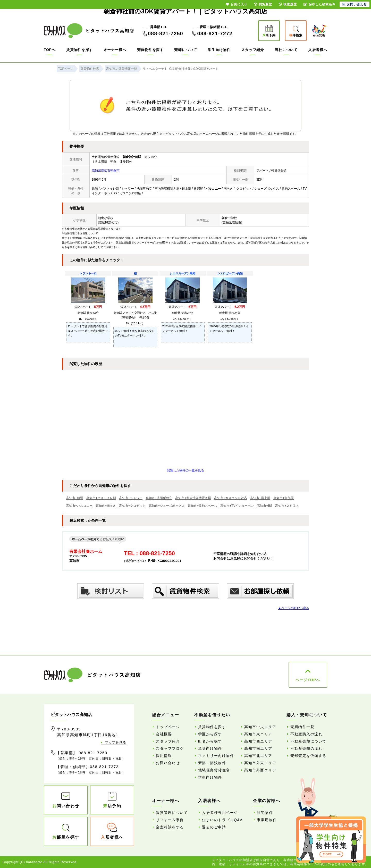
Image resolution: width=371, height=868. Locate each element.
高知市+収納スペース (202, 506)
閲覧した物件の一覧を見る (185, 470)
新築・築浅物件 (212, 763)
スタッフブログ (170, 748)
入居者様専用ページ (220, 813)
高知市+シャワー (131, 498)
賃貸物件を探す (79, 50)
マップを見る (115, 742)
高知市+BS (264, 506)
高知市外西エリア (260, 770)
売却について (185, 50)
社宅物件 (265, 813)
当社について (286, 50)
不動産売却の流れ (306, 748)
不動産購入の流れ (306, 734)
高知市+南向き (106, 506)
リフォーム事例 (170, 820)
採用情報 (164, 756)
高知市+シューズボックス (167, 506)
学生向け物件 (219, 50)
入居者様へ (318, 50)
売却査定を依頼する (308, 756)
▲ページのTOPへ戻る (294, 608)
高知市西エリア (258, 741)
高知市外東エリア (260, 763)
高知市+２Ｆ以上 (287, 506)
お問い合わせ (168, 763)
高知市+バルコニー (79, 506)
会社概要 (164, 734)
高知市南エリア (258, 748)
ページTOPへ (308, 680)
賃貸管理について (172, 813)
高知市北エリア (258, 756)
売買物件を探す (150, 50)
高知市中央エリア (260, 727)
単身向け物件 (210, 748)
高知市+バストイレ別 (101, 498)
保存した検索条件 (319, 4)
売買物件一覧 (302, 727)
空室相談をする (170, 827)
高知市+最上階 (260, 498)
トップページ (168, 727)
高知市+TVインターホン (237, 506)
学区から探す (210, 734)
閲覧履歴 (263, 4)
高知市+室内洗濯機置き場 (193, 498)
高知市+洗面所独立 (159, 498)
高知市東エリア (258, 734)
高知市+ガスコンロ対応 (230, 498)
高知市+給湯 (75, 498)
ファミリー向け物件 (216, 756)
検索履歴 (288, 4)
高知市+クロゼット (132, 506)
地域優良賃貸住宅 (214, 770)
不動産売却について (308, 741)
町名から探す (210, 741)
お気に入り (237, 4)
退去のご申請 (214, 827)
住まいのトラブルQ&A (222, 820)
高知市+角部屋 (284, 498)
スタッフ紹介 (252, 50)
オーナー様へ (115, 50)
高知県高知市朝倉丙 (106, 171)
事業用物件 (267, 820)
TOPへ (50, 50)
